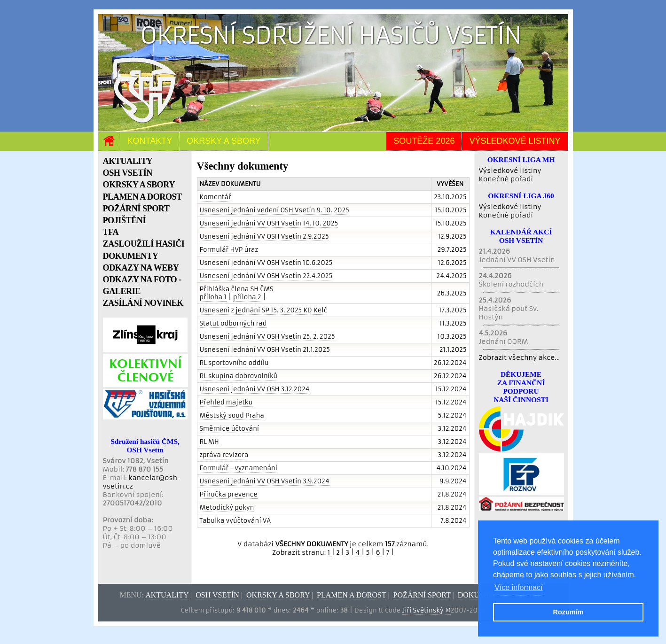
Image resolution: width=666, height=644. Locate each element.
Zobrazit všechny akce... (520, 357)
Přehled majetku (226, 402)
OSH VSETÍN (128, 173)
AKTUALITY (128, 161)
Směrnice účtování (230, 429)
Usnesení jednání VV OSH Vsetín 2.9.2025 (264, 237)
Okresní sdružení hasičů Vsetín (331, 35)
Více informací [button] (518, 587)
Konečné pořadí (506, 179)
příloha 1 (213, 297)
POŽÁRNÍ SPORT (136, 209)
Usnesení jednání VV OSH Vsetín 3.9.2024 (265, 481)
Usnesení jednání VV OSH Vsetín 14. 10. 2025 (269, 223)
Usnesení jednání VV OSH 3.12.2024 (255, 389)
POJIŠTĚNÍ (125, 220)
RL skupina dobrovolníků (239, 376)
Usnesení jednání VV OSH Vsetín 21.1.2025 (265, 350)
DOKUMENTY (131, 256)
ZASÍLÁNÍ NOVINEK (143, 303)
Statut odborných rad (233, 323)
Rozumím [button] (568, 612)
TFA (111, 232)
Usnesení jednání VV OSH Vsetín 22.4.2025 (266, 276)
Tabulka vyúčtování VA (235, 521)
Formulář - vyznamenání (239, 468)
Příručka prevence (229, 494)
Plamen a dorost (351, 595)
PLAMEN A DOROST (142, 197)
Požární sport (422, 595)
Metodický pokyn (227, 508)
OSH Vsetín (217, 595)
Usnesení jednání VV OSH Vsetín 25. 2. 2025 (267, 337)
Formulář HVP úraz (229, 250)
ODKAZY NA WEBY (141, 268)
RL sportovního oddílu (234, 363)
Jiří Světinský (423, 610)
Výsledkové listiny (515, 141)
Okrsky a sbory (223, 141)
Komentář (215, 197)
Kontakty (150, 141)
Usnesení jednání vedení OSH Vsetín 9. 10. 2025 (274, 210)
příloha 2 (247, 297)
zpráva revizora (224, 455)
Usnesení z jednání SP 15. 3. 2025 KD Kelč (264, 310)
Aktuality (167, 595)
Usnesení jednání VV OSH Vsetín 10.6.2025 (266, 263)
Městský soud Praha (232, 415)
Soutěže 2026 (424, 141)
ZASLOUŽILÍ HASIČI (144, 244)
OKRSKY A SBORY (139, 185)
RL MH (209, 442)
